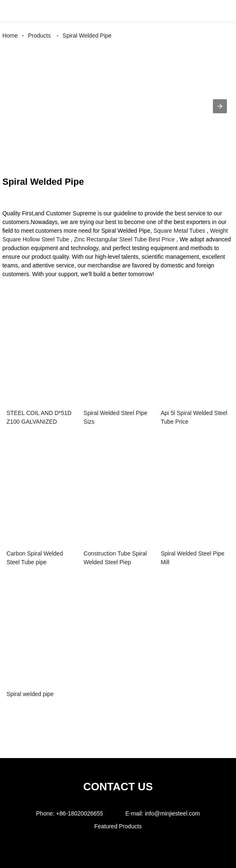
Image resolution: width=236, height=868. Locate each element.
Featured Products (118, 826)
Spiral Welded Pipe (87, 36)
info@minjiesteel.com (172, 813)
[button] (15, 11)
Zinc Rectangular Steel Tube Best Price (124, 239)
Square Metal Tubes (179, 231)
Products (39, 36)
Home (10, 36)
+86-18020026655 (80, 813)
